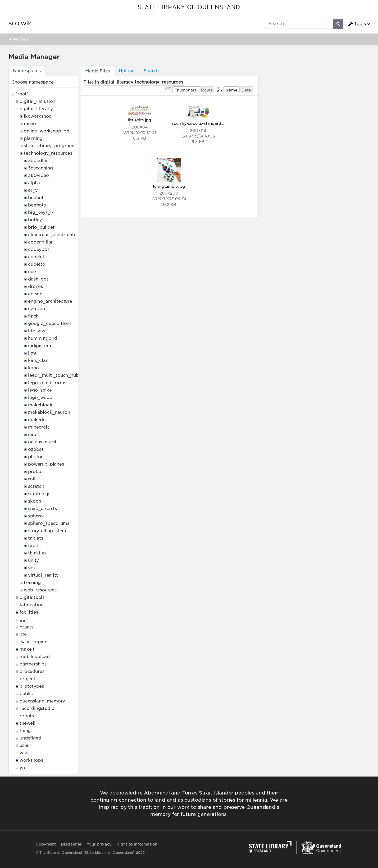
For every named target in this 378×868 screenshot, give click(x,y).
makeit (27, 649)
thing (25, 731)
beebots (37, 205)
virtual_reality (43, 575)
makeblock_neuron (49, 412)
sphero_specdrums (49, 523)
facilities (29, 612)
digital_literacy (36, 109)
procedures (32, 671)
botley (35, 220)
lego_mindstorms (47, 383)
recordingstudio (37, 708)
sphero (35, 516)
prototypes (32, 686)
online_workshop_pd (47, 131)
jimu (33, 353)
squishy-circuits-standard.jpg (200, 123)
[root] (22, 94)
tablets (36, 538)
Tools (357, 24)
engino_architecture (50, 301)
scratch (36, 486)
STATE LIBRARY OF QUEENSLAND (189, 7)
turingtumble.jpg (169, 186)
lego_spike (40, 390)
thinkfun (37, 553)
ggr (23, 620)
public (26, 694)
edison (35, 294)
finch (33, 316)
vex (32, 568)
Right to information (137, 844)
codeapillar (40, 242)
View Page (21, 39)
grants (26, 627)
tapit (33, 546)
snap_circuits (42, 509)
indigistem (39, 346)
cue (32, 272)
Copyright (46, 844)
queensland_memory (42, 701)
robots (27, 716)
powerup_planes (46, 464)
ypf (23, 768)
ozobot (36, 449)
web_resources (40, 590)
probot (36, 472)
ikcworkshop (38, 116)
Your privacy (99, 844)
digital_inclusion (37, 101)
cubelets (37, 257)
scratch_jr (39, 494)
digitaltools (32, 597)
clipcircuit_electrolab (51, 235)
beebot (36, 198)
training (32, 583)
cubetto (37, 264)
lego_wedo (40, 398)
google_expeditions (50, 323)
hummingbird (43, 338)
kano (33, 368)
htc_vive (37, 331)
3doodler (38, 161)
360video (38, 175)
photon (36, 457)
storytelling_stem (47, 531)
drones (35, 286)
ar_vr (34, 190)
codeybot (39, 249)
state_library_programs (49, 146)
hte (23, 634)
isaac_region (33, 642)
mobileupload (35, 657)
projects (29, 679)
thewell (28, 723)
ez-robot (38, 309)
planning (33, 138)
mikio (30, 124)
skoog (35, 501)
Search (151, 71)
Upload (127, 71)
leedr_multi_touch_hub (53, 375)
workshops (31, 760)
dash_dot (38, 279)
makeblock (40, 405)
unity (33, 560)
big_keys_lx (41, 212)
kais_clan (38, 360)
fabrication (31, 605)
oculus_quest (42, 442)
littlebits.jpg (140, 120)
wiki (24, 753)
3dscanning (40, 168)
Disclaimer (71, 844)
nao (32, 435)
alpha (34, 183)
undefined (30, 738)
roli (32, 479)
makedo (37, 420)
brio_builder (41, 227)
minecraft (39, 427)
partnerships (33, 664)
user (24, 745)
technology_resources (48, 153)
